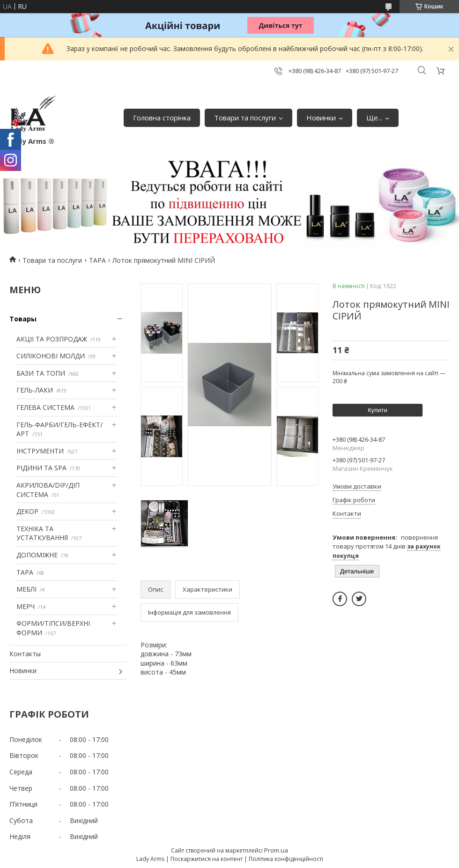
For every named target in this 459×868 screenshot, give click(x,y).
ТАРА (97, 260)
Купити (378, 410)
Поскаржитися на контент (207, 859)
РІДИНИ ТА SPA (41, 468)
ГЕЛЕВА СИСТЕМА (45, 407)
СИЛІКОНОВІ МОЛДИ (51, 356)
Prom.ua (276, 850)
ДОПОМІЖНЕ (37, 555)
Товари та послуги (245, 118)
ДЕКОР (27, 511)
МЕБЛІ (26, 589)
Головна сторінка (162, 118)
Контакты (25, 654)
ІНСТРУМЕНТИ (40, 451)
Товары (23, 319)
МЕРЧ (26, 606)
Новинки (321, 118)
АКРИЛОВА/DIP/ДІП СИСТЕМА (48, 490)
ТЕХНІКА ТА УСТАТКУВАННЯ (42, 533)
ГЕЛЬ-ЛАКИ (35, 390)
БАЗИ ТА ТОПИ (41, 373)
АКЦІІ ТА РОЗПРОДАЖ (52, 339)
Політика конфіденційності (286, 859)
